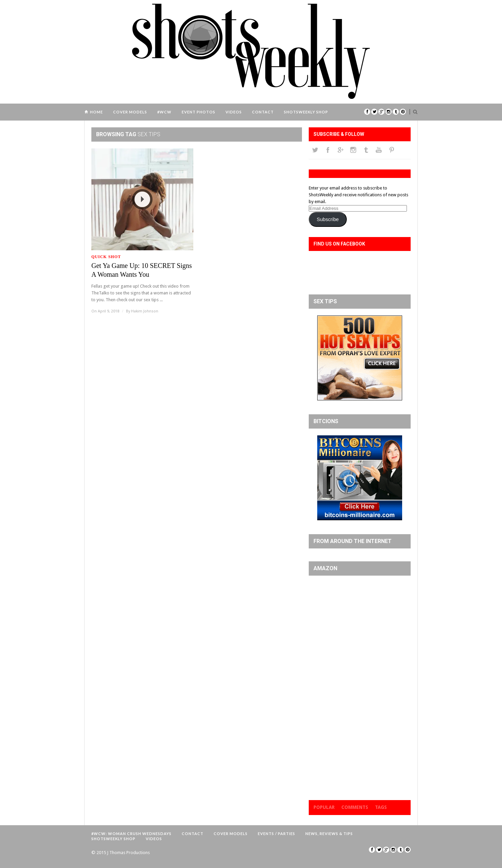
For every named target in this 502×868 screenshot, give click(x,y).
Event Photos (199, 112)
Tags (381, 807)
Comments (355, 807)
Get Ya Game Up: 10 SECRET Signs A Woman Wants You (142, 270)
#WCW (164, 112)
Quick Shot (106, 257)
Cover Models (130, 112)
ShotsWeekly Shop (306, 112)
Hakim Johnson (145, 311)
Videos (234, 112)
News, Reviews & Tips (329, 834)
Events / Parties (276, 834)
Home (96, 112)
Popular (324, 807)
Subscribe (328, 219)
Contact (263, 112)
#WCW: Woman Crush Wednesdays (131, 834)
